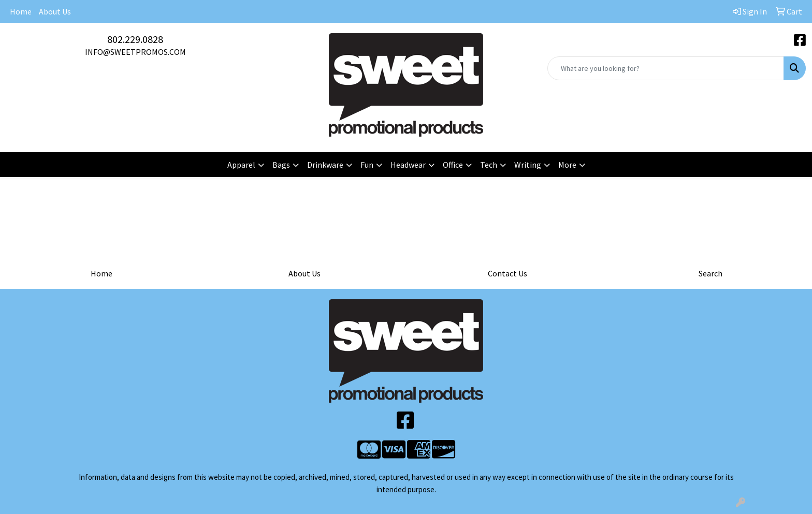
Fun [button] (367, 165)
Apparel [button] (241, 165)
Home (21, 11)
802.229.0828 (135, 39)
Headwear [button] (408, 165)
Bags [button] (281, 165)
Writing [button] (528, 165)
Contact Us (508, 273)
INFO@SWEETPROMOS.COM (135, 52)
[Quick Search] (666, 68)
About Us (55, 11)
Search (711, 273)
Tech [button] (489, 165)
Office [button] (453, 165)
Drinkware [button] (325, 165)
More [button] (567, 165)
